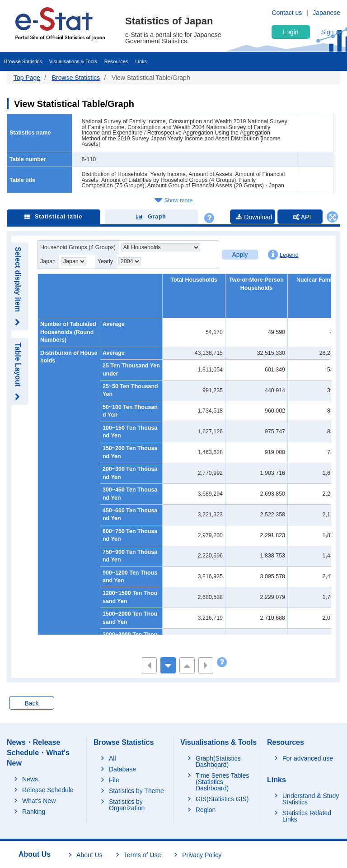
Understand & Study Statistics (311, 799)
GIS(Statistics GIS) (222, 799)
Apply (240, 255)
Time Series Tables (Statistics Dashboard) (222, 782)
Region (206, 810)
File (114, 780)
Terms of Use (142, 855)
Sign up (332, 32)
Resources (116, 61)
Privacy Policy (202, 855)
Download (254, 217)
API (302, 217)
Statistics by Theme (136, 791)
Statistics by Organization (127, 805)
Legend (283, 255)
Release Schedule (48, 790)
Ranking (34, 812)
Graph (151, 217)
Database (122, 769)
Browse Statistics (23, 61)
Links (141, 61)
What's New (39, 801)
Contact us (287, 13)
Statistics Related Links (307, 816)
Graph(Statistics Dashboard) (218, 761)
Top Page (27, 78)
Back (31, 703)
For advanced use (308, 758)
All (113, 758)
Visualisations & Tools (73, 61)
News (30, 779)
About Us (89, 855)
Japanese (326, 13)
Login (291, 32)
